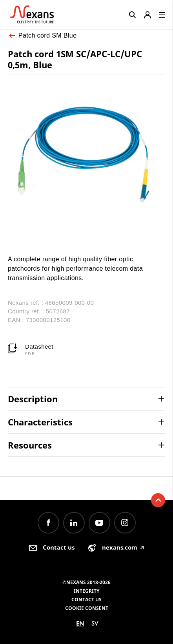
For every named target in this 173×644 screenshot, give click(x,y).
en (80, 623)
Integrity (86, 591)
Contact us (86, 600)
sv (95, 623)
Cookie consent (87, 608)
